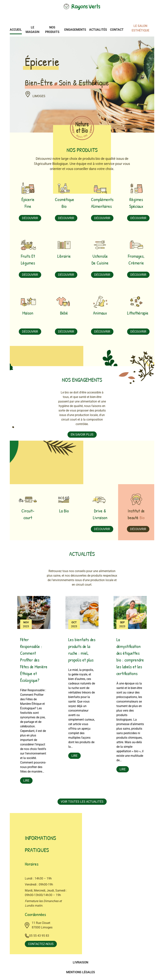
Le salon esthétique (140, 28)
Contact (117, 30)
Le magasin (32, 30)
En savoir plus (82, 435)
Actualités (98, 30)
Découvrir (30, 218)
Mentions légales (81, 972)
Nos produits (52, 30)
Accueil (16, 30)
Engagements (75, 30)
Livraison (80, 963)
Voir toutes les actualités (82, 802)
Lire (26, 781)
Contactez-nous (41, 944)
